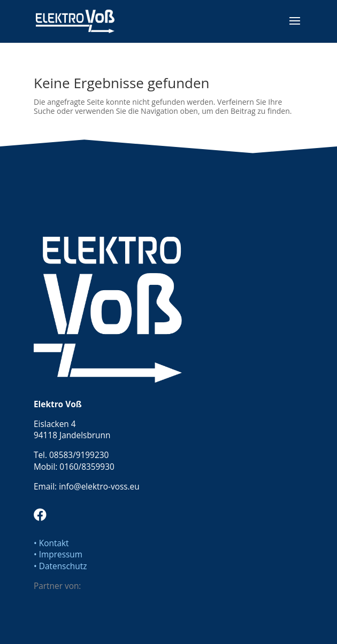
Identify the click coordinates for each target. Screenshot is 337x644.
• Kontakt (51, 543)
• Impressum (58, 554)
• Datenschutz (60, 566)
